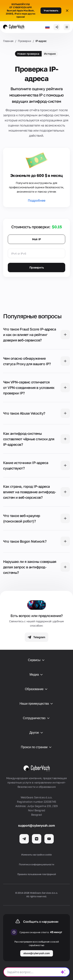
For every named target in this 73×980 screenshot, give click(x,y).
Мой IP (36, 239)
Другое (36, 733)
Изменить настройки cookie (36, 855)
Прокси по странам (36, 747)
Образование (37, 689)
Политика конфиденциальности (36, 864)
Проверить (36, 267)
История (50, 54)
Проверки (25, 41)
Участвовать (51, 10)
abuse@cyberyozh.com (37, 953)
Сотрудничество (36, 718)
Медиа (37, 675)
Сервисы (36, 660)
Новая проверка (28, 54)
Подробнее (37, 200)
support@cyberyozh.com (36, 825)
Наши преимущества (36, 704)
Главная (8, 41)
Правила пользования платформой (37, 874)
